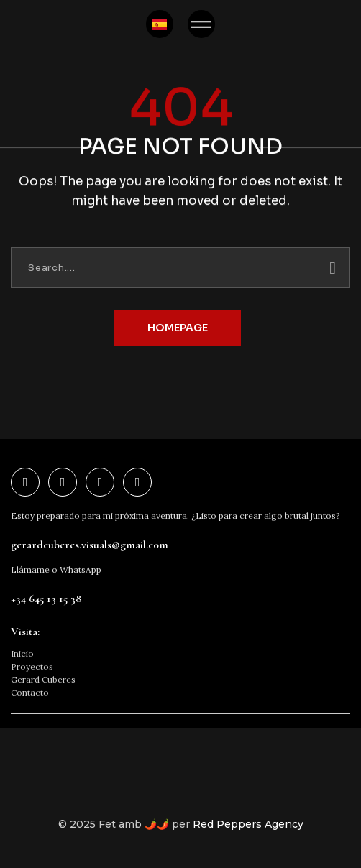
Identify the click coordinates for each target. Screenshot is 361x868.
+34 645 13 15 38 (46, 599)
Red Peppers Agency (248, 824)
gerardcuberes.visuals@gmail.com (90, 545)
